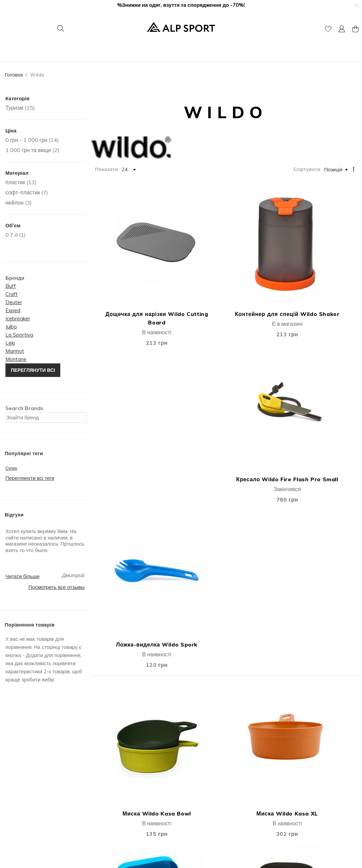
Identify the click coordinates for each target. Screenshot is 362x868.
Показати (106, 169)
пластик (15, 182)
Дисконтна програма (207, 775)
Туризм (14, 108)
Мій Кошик (106, 775)
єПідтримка (196, 809)
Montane (16, 359)
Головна (14, 75)
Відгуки (12, 784)
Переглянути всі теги (30, 478)
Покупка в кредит (203, 792)
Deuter (14, 302)
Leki (10, 343)
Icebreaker (18, 319)
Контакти (14, 775)
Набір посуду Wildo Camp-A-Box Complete (125, 524)
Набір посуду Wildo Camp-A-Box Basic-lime (326, 391)
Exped (13, 310)
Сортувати (307, 169)
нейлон (15, 203)
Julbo (11, 327)
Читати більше (23, 576)
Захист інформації (204, 800)
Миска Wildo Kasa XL (192, 403)
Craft (12, 294)
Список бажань (111, 784)
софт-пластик (23, 192)
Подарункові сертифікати (123, 800)
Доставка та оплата (206, 767)
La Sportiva (19, 335)
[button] (356, 5)
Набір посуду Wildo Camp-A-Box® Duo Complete (192, 669)
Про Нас (14, 767)
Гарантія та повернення (211, 784)
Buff (11, 286)
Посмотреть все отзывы (57, 587)
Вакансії (13, 792)
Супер (11, 468)
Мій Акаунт (106, 767)
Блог (9, 800)
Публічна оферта (114, 792)
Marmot (15, 351)
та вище (28, 150)
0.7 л (12, 235)
